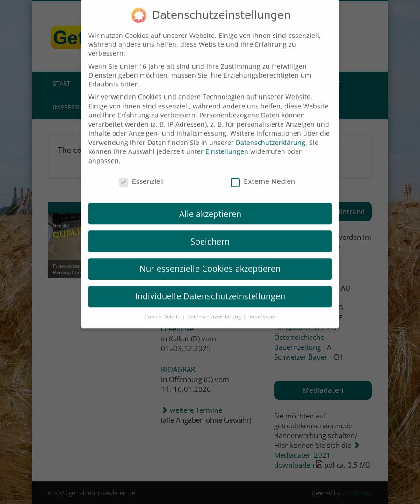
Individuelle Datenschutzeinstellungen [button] (210, 284)
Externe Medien (263, 169)
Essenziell (141, 169)
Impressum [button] (262, 304)
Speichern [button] (210, 229)
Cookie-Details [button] (163, 304)
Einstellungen (227, 140)
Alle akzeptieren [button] (210, 202)
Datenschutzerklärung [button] (215, 304)
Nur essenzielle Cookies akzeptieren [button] (210, 257)
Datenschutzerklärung (271, 130)
